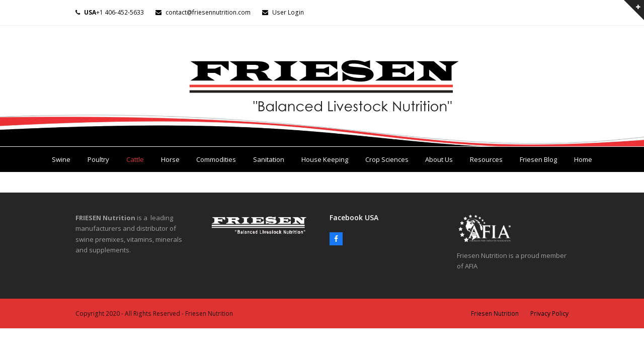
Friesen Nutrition (495, 313)
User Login (288, 12)
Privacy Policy (549, 313)
